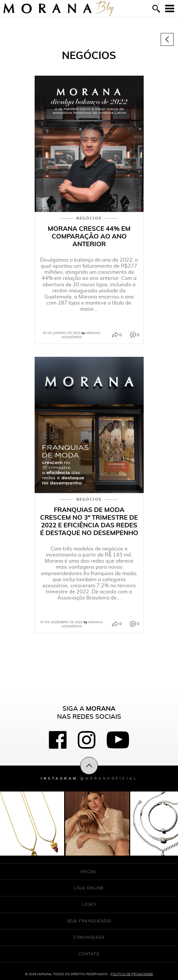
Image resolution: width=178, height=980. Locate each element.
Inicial (89, 871)
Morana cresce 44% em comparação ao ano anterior (89, 236)
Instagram (89, 778)
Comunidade (89, 937)
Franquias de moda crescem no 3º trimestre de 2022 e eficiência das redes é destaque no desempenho (89, 521)
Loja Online (89, 888)
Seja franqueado (89, 921)
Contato (89, 954)
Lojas (89, 904)
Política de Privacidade (132, 974)
